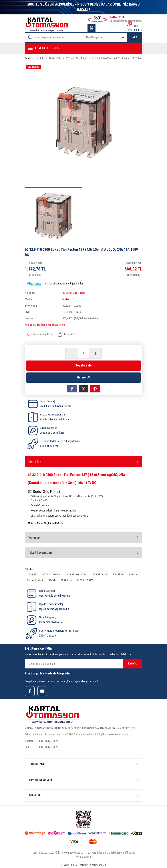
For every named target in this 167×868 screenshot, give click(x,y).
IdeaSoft (65, 865)
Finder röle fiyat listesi (75, 574)
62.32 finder (67, 580)
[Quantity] (83, 353)
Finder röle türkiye (99, 574)
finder (66, 299)
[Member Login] (91, 28)
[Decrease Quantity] (72, 353)
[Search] (54, 37)
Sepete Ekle (83, 365)
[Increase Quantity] (95, 353)
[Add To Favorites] (39, 335)
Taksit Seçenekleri (40, 553)
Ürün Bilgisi (35, 461)
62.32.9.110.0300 (85, 580)
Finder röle (32, 574)
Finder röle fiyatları (51, 574)
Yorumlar (34, 538)
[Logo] (47, 24)
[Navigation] (83, 48)
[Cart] (134, 28)
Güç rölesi (118, 574)
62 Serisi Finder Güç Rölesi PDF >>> (45, 523)
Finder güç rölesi (35, 580)
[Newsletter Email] (83, 664)
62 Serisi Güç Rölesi (74, 293)
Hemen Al (83, 377)
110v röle (52, 580)
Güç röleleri (133, 574)
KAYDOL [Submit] (133, 664)
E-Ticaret (75, 865)
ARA (135, 37)
